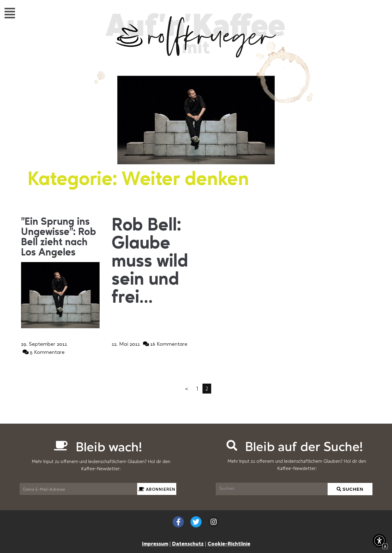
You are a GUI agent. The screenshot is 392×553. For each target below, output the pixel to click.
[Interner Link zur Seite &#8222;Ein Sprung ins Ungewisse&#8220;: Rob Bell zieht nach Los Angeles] (60, 237)
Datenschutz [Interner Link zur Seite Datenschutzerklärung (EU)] (188, 543)
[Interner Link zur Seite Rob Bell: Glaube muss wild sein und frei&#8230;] (151, 262)
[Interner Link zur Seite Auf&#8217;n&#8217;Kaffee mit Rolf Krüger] (196, 54)
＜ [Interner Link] (187, 388)
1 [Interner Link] (197, 388)
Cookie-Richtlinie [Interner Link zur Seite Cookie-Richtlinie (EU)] (229, 543)
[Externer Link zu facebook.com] (178, 522)
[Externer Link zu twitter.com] (196, 522)
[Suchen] (272, 489)
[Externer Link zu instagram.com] (214, 522)
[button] (10, 13)
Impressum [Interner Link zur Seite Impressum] (155, 543)
